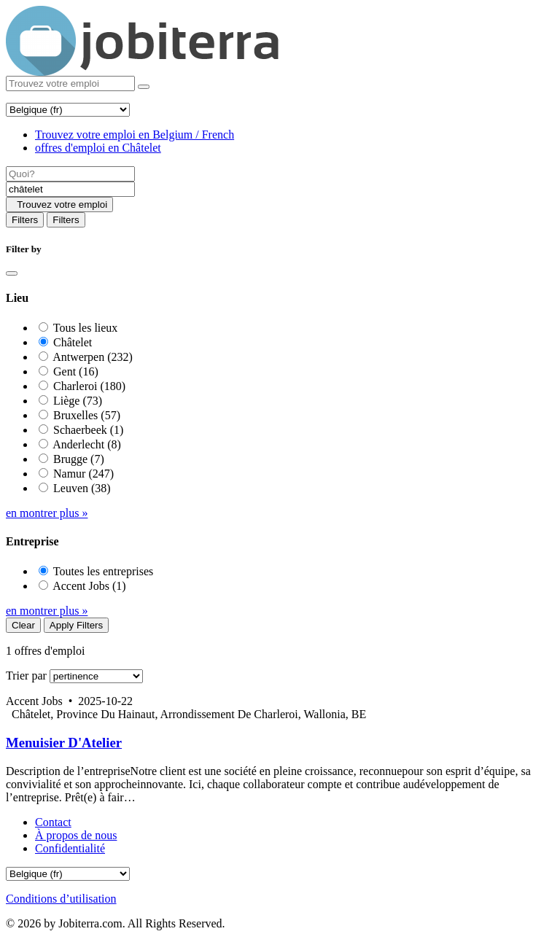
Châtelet (73, 342)
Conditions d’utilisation (61, 899)
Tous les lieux (86, 328)
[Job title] (70, 174)
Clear (23, 625)
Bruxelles (87, 415)
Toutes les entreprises (104, 571)
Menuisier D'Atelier (64, 743)
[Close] (12, 273)
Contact (53, 822)
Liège (78, 401)
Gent (76, 371)
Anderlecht (87, 444)
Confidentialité (70, 848)
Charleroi (89, 386)
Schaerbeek (88, 430)
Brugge (79, 459)
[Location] (70, 189)
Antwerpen (93, 357)
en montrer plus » (47, 513)
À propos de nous (76, 835)
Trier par (26, 676)
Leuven (82, 488)
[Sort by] (96, 676)
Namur (83, 474)
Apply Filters (76, 625)
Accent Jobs (89, 586)
